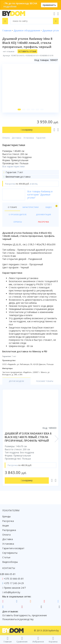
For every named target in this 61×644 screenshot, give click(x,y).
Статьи (6, 557)
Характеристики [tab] (30, 207)
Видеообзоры (10, 562)
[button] (19, 109)
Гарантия (41, 138)
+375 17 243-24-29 (14, 583)
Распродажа (9, 530)
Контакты (9, 568)
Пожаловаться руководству (18, 619)
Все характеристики (13, 166)
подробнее (10, 6)
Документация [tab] (44, 214)
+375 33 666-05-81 (14, 579)
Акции (6, 526)
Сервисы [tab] (18, 222)
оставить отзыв (27, 51)
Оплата (6, 138)
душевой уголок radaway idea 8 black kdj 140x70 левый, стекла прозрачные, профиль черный (28, 437)
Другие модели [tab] (16, 381)
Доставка (17, 138)
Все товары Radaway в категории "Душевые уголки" (40, 194)
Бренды (6, 516)
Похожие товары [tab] (45, 381)
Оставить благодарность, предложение (25, 615)
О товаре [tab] (12, 207)
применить (49, 5)
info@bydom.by (12, 592)
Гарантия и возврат (13, 548)
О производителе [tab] (18, 214)
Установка (29, 138)
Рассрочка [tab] (43, 222)
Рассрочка (8, 521)
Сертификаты (10, 553)
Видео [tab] (51, 207)
